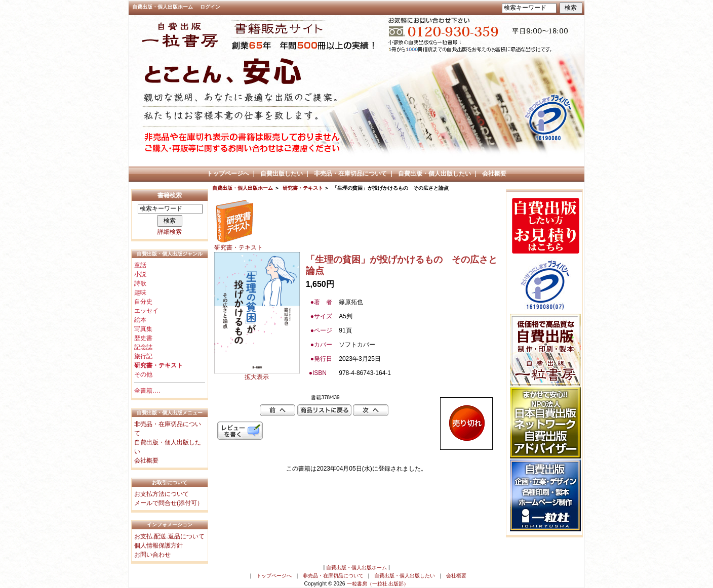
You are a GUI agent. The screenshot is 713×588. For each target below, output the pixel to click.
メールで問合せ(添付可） (169, 503)
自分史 (143, 302)
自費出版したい (282, 174)
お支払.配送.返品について (169, 536)
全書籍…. (147, 391)
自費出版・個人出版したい (434, 174)
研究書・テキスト (303, 188)
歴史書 (143, 338)
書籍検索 (170, 195)
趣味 (140, 292)
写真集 (143, 329)
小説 (140, 274)
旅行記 (143, 356)
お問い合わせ (152, 555)
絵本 (140, 320)
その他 (143, 374)
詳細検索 (170, 232)
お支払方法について (162, 494)
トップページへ (228, 174)
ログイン (210, 7)
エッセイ (146, 311)
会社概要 (494, 174)
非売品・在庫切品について (350, 174)
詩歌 (140, 283)
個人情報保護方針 (159, 545)
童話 (140, 265)
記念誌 (143, 347)
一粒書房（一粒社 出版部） (378, 584)
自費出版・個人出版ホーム (163, 7)
